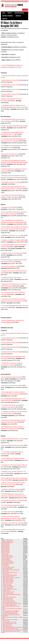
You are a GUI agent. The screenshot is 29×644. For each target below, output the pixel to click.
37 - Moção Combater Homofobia (8, 601)
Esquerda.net (7, 2)
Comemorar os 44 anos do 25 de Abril (12, 385)
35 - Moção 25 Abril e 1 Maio (7, 598)
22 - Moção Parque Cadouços (7, 582)
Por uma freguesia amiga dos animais (12, 377)
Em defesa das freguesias (9, 512)
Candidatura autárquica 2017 (7, 540)
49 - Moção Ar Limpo (5, 621)
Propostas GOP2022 (5, 549)
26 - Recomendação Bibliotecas (7, 587)
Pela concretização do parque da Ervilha (12, 445)
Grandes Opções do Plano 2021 (10, 352)
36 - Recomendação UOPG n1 (7, 600)
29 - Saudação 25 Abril (6, 591)
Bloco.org (13, 2)
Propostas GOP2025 (5, 553)
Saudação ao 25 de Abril (8, 207)
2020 (18, 347)
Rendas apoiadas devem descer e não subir (13, 439)
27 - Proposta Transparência (7, 588)
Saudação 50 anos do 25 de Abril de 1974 (13, 253)
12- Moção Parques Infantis (7, 569)
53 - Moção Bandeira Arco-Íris (7, 626)
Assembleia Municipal (8, 16)
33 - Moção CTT (4, 596)
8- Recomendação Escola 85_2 (7, 563)
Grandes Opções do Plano (9, 347)
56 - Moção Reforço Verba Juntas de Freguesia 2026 (12, 630)
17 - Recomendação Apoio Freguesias (9, 575)
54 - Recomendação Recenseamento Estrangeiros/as (12, 627)
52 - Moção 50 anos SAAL (6, 625)
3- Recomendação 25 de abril (7, 557)
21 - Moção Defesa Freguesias (7, 580)
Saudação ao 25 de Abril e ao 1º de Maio (13, 235)
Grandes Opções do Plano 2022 (10, 80)
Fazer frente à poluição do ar (9, 266)
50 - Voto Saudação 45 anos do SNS (9, 622)
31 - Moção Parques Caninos (7, 593)
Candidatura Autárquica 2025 (7, 543)
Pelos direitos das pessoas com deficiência (13, 501)
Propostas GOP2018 (5, 544)
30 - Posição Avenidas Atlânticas (8, 592)
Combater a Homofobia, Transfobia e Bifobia (14, 240)
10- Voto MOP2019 (5, 566)
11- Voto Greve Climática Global (8, 567)
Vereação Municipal (19, 13)
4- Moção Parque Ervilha (6, 558)
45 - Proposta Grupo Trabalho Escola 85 (9, 614)
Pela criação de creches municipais (11, 182)
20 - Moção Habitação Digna (7, 579)
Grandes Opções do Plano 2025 (10, 94)
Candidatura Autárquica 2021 (7, 541)
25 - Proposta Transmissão (6, 585)
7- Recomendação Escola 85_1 (7, 562)
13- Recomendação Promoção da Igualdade (10, 570)
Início (4, 13)
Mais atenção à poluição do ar (10, 154)
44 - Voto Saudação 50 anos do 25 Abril (9, 612)
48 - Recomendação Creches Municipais (9, 620)
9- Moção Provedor (5, 565)
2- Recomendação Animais (6, 556)
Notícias (10, 13)
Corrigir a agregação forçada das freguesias (13, 126)
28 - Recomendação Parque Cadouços (9, 589)
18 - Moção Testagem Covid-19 (7, 576)
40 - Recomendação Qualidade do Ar (9, 605)
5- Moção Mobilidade (5, 559)
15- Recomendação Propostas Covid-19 (9, 572)
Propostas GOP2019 (5, 545)
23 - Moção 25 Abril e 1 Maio (7, 583)
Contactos (5, 19)
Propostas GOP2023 (5, 550)
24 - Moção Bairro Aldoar (6, 584)
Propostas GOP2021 (5, 548)
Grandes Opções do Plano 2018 (10, 338)
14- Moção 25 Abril (5, 571)
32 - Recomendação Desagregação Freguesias (11, 595)
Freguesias (18, 16)
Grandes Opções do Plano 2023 (10, 85)
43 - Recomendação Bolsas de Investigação (10, 611)
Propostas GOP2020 (5, 546)
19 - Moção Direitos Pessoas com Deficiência (10, 578)
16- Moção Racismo (5, 574)
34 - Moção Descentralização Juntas (8, 597)
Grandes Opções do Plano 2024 (10, 89)
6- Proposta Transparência (6, 561)
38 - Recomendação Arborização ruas (9, 602)
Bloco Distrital (25, 2)
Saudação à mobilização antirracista (11, 489)
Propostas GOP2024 (5, 552)
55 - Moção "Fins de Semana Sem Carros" (10, 629)
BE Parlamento (19, 2)
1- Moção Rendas (5, 554)
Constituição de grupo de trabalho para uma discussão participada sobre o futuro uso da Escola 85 (14, 107)
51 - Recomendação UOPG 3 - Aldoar (9, 624)
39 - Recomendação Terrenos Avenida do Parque (11, 604)
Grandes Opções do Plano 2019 (10, 343)
